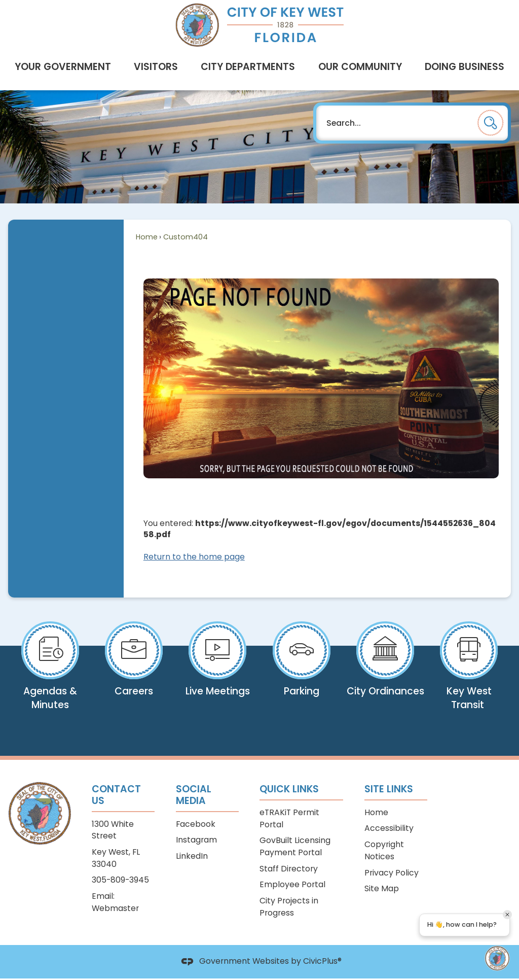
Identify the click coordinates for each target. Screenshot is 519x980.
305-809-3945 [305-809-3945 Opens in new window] (120, 880)
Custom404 (186, 237)
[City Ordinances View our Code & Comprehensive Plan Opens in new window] (385, 671)
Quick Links (289, 789)
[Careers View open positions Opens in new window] (134, 666)
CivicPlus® (322, 961)
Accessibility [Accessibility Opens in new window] (389, 828)
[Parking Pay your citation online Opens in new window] (301, 671)
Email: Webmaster (115, 902)
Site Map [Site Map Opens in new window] (382, 888)
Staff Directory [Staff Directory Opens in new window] (289, 869)
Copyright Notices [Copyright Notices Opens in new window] (384, 850)
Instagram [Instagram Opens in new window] (196, 840)
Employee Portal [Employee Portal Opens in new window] (292, 884)
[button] (491, 123)
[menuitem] (63, 67)
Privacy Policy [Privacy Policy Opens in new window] (392, 873)
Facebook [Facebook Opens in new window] (196, 824)
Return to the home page (194, 557)
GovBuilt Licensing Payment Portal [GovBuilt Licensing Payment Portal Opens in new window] (295, 846)
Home (147, 237)
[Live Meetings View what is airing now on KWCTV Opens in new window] (218, 671)
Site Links (389, 789)
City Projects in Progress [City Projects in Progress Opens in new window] (289, 907)
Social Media (194, 795)
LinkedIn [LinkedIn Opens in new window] (192, 856)
